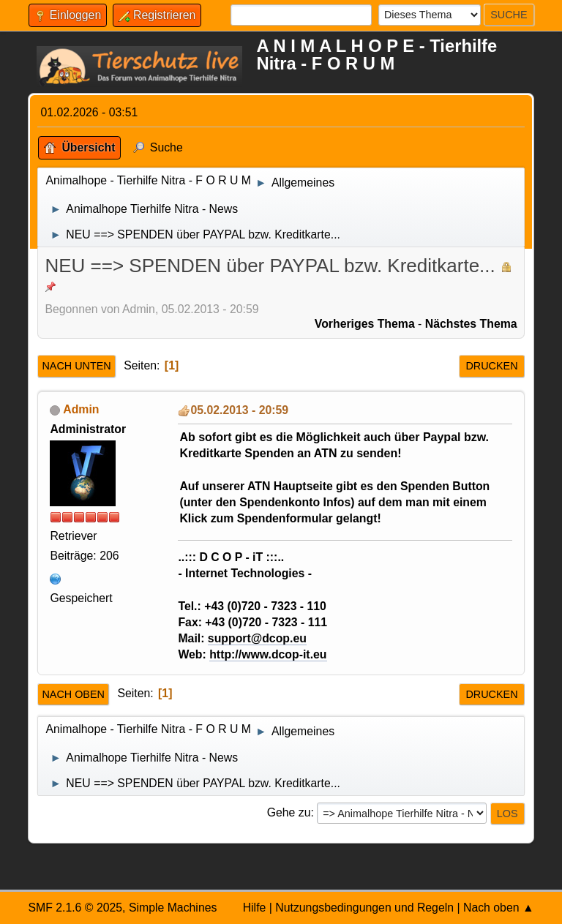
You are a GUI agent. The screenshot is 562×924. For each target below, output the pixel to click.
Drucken (491, 366)
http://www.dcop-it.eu (268, 654)
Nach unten (76, 366)
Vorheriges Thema (365, 324)
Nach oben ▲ (499, 908)
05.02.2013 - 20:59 (239, 410)
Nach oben (73, 694)
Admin (81, 409)
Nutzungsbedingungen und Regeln (364, 908)
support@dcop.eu (257, 638)
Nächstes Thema (471, 324)
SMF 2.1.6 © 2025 (75, 908)
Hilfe (255, 908)
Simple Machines (173, 908)
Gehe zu (289, 812)
